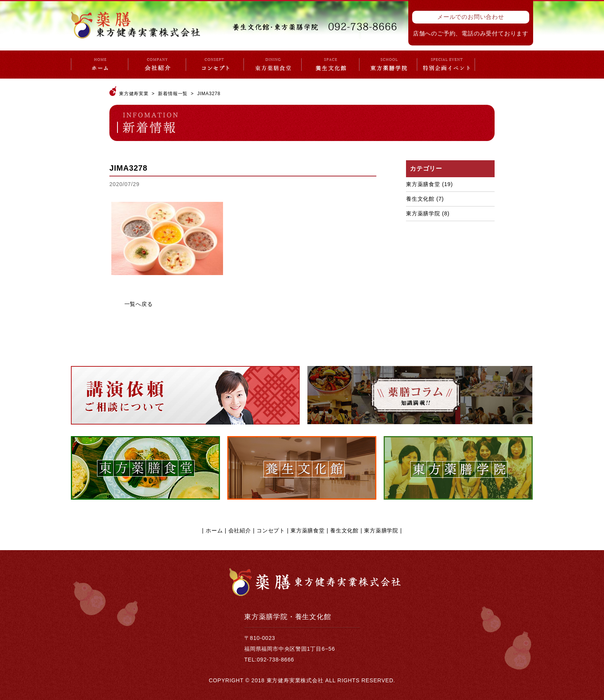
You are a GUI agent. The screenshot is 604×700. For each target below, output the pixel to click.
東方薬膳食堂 (423, 184)
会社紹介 (240, 530)
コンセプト (271, 530)
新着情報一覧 (173, 94)
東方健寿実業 (134, 94)
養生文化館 (420, 199)
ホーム (214, 530)
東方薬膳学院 (423, 213)
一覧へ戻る (139, 304)
